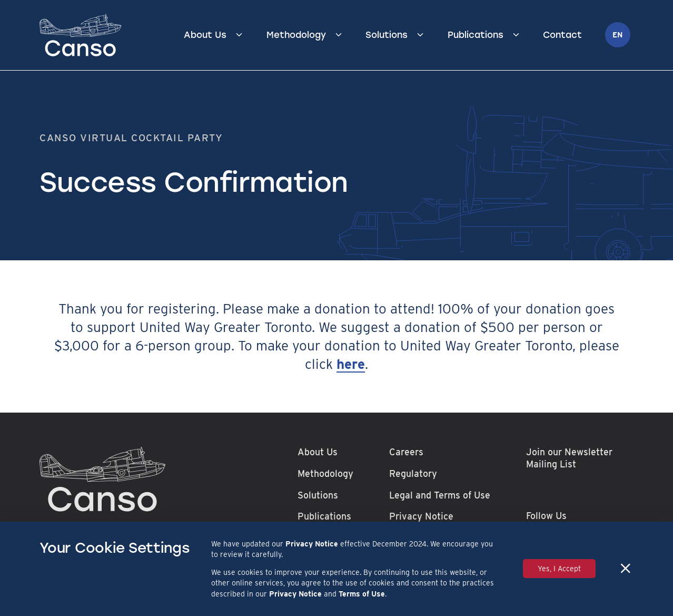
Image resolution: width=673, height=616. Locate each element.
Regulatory (413, 473)
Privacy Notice (421, 516)
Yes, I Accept (559, 569)
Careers (406, 452)
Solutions (387, 35)
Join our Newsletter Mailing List (569, 458)
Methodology (296, 35)
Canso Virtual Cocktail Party (131, 138)
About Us (205, 35)
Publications (476, 35)
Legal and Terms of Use (440, 495)
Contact (562, 35)
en (618, 35)
